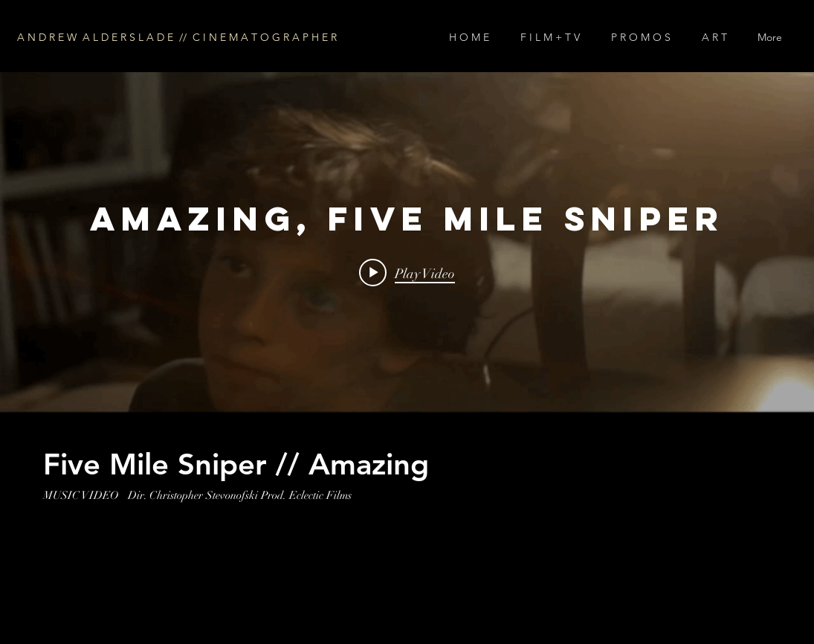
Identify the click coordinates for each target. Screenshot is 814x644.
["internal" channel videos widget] (407, 242)
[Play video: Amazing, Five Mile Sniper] (407, 273)
